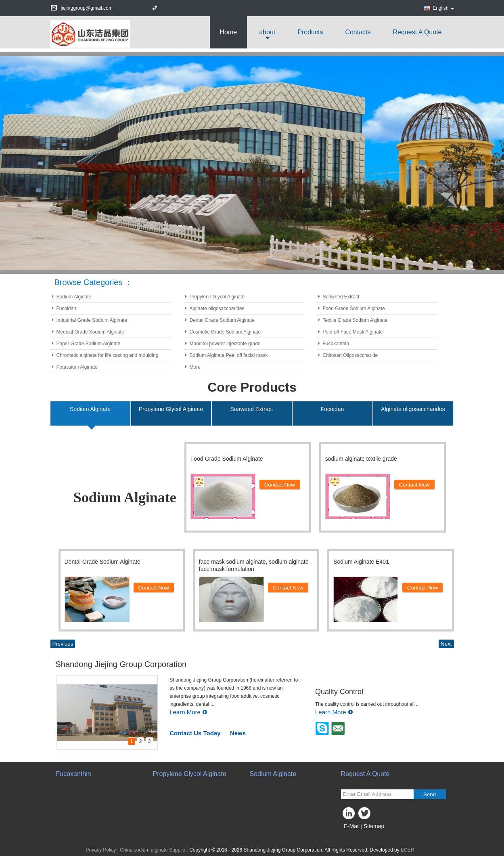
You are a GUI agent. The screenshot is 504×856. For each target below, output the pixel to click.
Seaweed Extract (341, 297)
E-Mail (352, 826)
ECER (407, 850)
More (195, 367)
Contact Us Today (195, 733)
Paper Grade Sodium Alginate (89, 344)
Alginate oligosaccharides (217, 308)
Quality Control (339, 692)
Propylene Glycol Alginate (217, 297)
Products (310, 32)
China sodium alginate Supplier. (155, 850)
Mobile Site (355, 836)
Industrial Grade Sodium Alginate (92, 320)
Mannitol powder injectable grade (225, 344)
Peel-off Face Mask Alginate (353, 332)
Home (229, 32)
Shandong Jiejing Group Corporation (121, 664)
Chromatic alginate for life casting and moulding (108, 355)
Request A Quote (417, 32)
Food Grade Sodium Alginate (354, 308)
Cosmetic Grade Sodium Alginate (225, 332)
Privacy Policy (101, 850)
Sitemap (374, 826)
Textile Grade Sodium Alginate (355, 320)
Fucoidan (66, 308)
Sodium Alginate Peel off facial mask (229, 355)
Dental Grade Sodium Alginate (222, 320)
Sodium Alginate (74, 297)
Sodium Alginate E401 (361, 562)
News (238, 733)
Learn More (188, 712)
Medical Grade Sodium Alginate (90, 332)
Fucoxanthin (336, 344)
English (443, 8)
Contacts (358, 32)
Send (430, 794)
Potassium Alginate (77, 367)
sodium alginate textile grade (361, 459)
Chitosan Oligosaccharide (350, 355)
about (267, 32)
